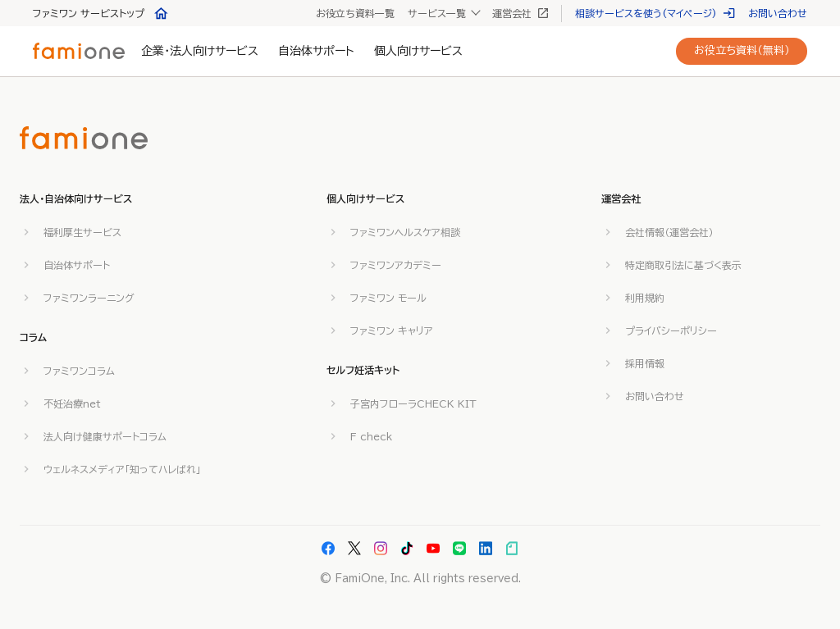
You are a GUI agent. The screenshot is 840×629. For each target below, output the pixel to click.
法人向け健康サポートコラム (105, 436)
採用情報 (645, 363)
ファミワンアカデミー (396, 265)
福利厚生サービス (82, 232)
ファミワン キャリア (392, 330)
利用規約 (645, 298)
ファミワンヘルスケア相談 (405, 232)
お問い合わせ (778, 13)
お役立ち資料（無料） (742, 50)
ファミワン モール (388, 298)
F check (371, 436)
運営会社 (520, 13)
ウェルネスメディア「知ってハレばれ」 (122, 469)
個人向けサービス (418, 51)
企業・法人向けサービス (200, 51)
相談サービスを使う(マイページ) (655, 13)
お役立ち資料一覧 (355, 13)
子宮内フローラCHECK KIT (413, 403)
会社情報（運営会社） (669, 232)
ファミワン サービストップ (100, 13)
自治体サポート (316, 51)
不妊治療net (72, 403)
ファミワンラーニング (89, 298)
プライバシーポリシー (671, 330)
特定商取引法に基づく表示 (683, 265)
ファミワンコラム (79, 371)
